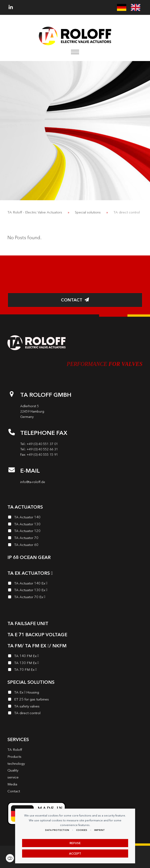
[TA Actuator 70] (75, 539)
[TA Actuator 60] (75, 545)
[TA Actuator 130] (75, 525)
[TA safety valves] (75, 707)
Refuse (75, 843)
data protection (57, 830)
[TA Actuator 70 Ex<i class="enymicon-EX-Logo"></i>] (75, 598)
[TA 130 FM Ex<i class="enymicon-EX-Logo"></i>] (75, 664)
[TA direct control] (75, 714)
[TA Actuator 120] (75, 532)
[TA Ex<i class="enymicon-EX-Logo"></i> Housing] (75, 693)
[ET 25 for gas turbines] (75, 700)
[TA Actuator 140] (75, 518)
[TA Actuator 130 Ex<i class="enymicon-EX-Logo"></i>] (75, 591)
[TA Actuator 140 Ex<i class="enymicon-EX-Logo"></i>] (75, 584)
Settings (10, 858)
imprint (100, 830)
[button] (75, 52)
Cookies (82, 830)
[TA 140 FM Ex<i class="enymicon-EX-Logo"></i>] (75, 657)
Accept (75, 853)
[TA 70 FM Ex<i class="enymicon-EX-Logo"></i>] (75, 670)
